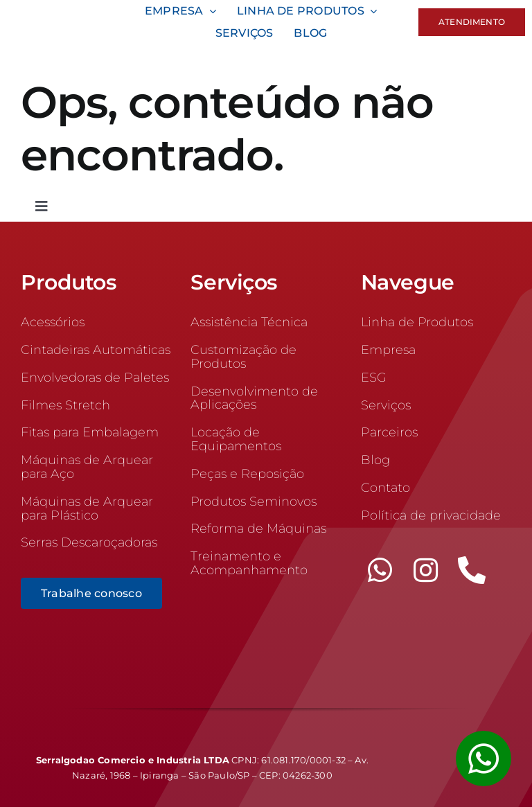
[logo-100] (64, 14)
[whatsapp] (380, 570)
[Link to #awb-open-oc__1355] (484, 759)
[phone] (472, 570)
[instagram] (426, 570)
